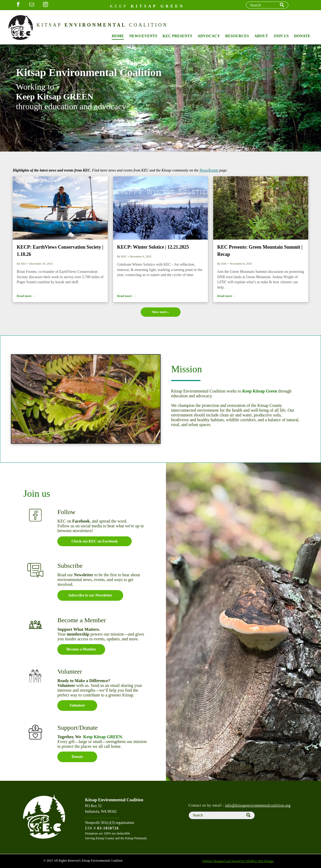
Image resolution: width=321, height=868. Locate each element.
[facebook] (18, 5)
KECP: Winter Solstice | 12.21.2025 (153, 247)
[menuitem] (118, 36)
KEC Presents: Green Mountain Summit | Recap (260, 251)
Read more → (26, 296)
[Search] (267, 5)
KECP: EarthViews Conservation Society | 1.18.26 (60, 251)
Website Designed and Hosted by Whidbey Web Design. (238, 861)
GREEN (173, 6)
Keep (119, 6)
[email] (32, 5)
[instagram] (45, 5)
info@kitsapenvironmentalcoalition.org (258, 805)
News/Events (209, 170)
